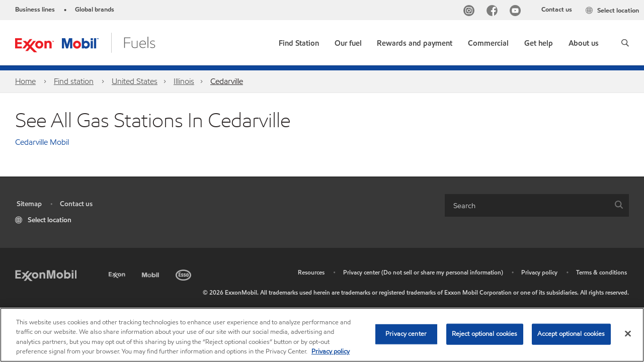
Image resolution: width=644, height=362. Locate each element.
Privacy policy (539, 272)
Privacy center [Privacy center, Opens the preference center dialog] (406, 334)
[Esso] (184, 273)
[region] (322, 335)
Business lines (35, 10)
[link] (299, 41)
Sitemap (29, 204)
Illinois (184, 81)
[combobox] (537, 205)
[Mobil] (151, 273)
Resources (311, 272)
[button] (625, 43)
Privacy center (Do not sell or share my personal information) (423, 272)
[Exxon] (118, 273)
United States (135, 81)
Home (25, 81)
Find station (74, 81)
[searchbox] (527, 205)
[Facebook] (494, 12)
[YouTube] (517, 12)
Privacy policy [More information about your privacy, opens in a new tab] (331, 351)
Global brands (95, 10)
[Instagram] (471, 12)
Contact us (557, 10)
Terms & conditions (601, 272)
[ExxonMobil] (46, 275)
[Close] (628, 333)
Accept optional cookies (571, 334)
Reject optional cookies (485, 334)
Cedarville (227, 81)
